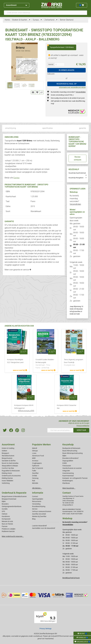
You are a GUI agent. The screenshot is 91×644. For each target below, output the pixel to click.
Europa (16, 178)
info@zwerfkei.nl (76, 311)
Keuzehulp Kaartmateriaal (77, 173)
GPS (3, 511)
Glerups (35, 451)
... (29, 20)
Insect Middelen (8, 481)
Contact (35, 496)
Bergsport (5, 453)
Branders (5, 504)
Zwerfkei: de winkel (39, 514)
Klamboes (66, 483)
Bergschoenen (7, 458)
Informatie (38, 493)
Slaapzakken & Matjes (10, 466)
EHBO (65, 463)
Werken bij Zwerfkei (39, 516)
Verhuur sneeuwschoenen (42, 511)
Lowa (34, 453)
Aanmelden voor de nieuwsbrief (44, 528)
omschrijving (10, 128)
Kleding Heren (7, 473)
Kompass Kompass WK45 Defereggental (24, 407)
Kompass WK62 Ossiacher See (67, 407)
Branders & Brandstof (70, 458)
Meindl (35, 448)
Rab (34, 481)
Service (35, 509)
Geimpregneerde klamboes (12, 506)
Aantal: (51, 64)
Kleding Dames (7, 478)
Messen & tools (7, 521)
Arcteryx (35, 461)
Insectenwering (68, 473)
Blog (34, 519)
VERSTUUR (81, 430)
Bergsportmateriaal (9, 499)
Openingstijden (38, 499)
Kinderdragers (68, 481)
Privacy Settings (45, 629)
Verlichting (6, 483)
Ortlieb (35, 476)
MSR (34, 458)
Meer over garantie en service (18, 270)
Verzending (36, 504)
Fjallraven (36, 466)
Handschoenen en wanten (72, 468)
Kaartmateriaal (68, 476)
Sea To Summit (38, 468)
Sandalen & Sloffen (9, 461)
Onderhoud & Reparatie (14, 493)
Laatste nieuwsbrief (39, 526)
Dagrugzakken (68, 461)
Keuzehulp (68, 445)
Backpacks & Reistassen (71, 448)
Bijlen (64, 456)
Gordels (5, 509)
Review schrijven (78, 158)
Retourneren (37, 501)
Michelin (35, 483)
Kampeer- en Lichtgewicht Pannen (75, 478)
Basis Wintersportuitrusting (73, 453)
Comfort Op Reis (8, 468)
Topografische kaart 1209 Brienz (60, 46)
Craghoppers (37, 463)
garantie (82, 128)
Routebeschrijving (39, 506)
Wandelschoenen (8, 456)
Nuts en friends (7, 524)
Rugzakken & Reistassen (11, 471)
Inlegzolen (66, 471)
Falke (34, 471)
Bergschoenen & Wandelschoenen (14, 496)
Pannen (5, 526)
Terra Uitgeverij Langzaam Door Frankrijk (74, 363)
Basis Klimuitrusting (70, 451)
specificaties (48, 128)
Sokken (4, 451)
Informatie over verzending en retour (72, 87)
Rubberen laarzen (8, 531)
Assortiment (17, 5)
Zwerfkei (35, 473)
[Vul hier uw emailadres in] (60, 430)
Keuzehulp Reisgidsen (76, 178)
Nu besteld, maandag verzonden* (68, 92)
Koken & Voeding (8, 448)
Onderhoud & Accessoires (11, 476)
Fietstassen (67, 466)
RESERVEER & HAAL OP (67, 84)
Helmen (5, 514)
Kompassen (6, 519)
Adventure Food (38, 456)
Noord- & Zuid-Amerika (10, 463)
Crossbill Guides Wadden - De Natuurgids (45, 364)
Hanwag (35, 478)
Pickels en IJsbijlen (9, 529)
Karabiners (6, 516)
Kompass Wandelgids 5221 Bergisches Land (15, 361)
